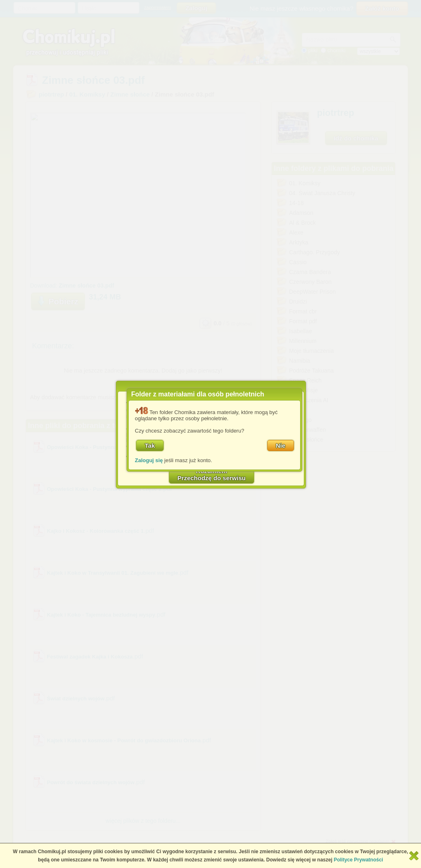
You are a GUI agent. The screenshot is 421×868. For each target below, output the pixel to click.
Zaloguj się (149, 460)
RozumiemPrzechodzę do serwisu (212, 474)
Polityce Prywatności (359, 860)
